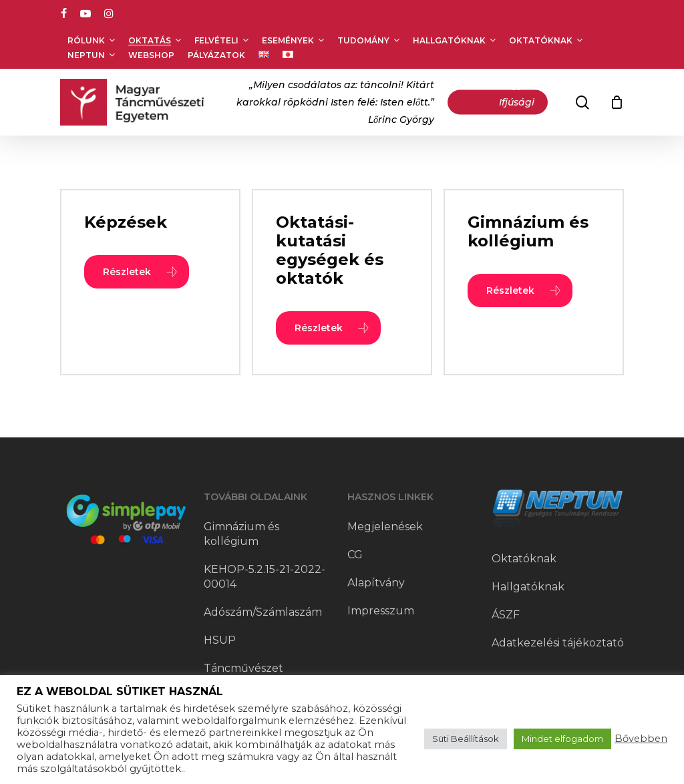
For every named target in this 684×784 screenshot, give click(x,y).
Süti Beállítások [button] (466, 739)
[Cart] (617, 102)
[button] (137, 272)
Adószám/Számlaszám (263, 612)
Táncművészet (243, 668)
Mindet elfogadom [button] (562, 739)
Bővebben (641, 739)
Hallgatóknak (528, 587)
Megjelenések (385, 527)
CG (355, 555)
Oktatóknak (524, 559)
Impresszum (381, 611)
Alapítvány (376, 583)
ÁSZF (506, 615)
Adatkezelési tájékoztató (558, 643)
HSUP (220, 640)
